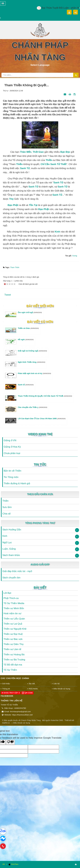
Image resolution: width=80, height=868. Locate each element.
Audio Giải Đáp (40, 564)
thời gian (38, 152)
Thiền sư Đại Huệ (13, 634)
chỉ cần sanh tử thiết (54, 164)
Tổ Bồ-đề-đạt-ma (13, 665)
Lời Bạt (7, 593)
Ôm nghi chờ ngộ (30, 312)
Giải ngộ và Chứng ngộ (32, 351)
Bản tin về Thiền (12, 471)
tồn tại (33, 205)
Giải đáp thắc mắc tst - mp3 (17, 571)
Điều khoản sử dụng (62, 689)
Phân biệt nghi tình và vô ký (34, 373)
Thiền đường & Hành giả (17, 483)
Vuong (75, 256)
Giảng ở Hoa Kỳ (12, 447)
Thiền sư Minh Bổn (14, 608)
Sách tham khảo (11, 555)
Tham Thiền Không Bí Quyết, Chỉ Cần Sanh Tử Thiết (45, 396)
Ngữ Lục (7, 542)
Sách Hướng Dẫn (12, 530)
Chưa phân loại (12, 453)
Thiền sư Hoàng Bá (14, 655)
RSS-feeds (33, 689)
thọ (11, 199)
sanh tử (25, 168)
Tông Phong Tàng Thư (40, 523)
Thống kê (6, 689)
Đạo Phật (13, 205)
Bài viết (40, 587)
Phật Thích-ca (11, 598)
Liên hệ (56, 684)
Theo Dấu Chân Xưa (40, 494)
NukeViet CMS (57, 720)
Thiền (49, 160)
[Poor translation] (10, 742)
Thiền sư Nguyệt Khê (15, 629)
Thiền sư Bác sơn (13, 639)
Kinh (57, 232)
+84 (3, 864)
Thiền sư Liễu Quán (14, 619)
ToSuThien (13, 864)
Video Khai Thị (40, 434)
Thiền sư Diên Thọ (14, 644)
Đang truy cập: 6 (11, 693)
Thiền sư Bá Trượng (14, 660)
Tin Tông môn (11, 477)
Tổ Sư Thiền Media (14, 603)
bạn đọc (65, 152)
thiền (20, 164)
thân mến (26, 152)
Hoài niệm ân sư (12, 613)
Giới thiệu (6, 684)
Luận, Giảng (9, 549)
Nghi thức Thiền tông (32, 362)
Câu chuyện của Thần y (32, 407)
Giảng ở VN (10, 440)
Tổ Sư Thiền (10, 670)
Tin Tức (40, 464)
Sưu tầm (7, 507)
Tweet (8, 295)
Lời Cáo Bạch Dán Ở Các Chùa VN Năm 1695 (42, 419)
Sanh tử (58, 183)
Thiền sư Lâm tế (12, 649)
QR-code (27, 693)
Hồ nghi (26, 340)
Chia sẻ (7, 514)
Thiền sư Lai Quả (13, 624)
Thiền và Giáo (28, 328)
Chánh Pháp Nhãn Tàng (31, 720)
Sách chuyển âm (11, 578)
